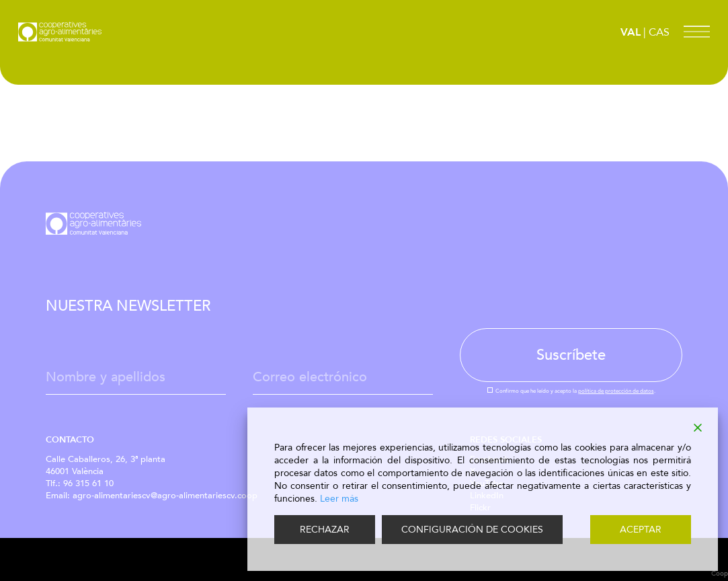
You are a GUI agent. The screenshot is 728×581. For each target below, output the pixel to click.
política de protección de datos (616, 391)
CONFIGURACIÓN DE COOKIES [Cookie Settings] (472, 530)
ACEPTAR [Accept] (641, 530)
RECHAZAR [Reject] (325, 530)
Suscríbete (571, 355)
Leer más (339, 499)
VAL (631, 32)
